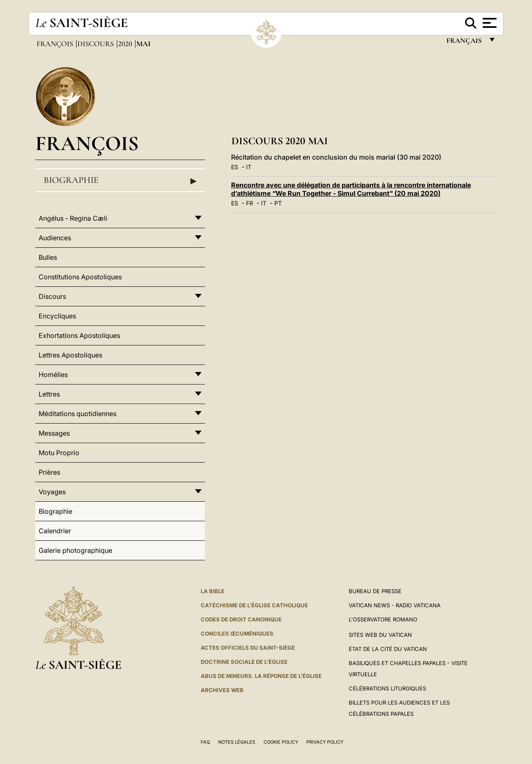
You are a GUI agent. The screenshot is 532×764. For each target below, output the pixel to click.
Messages (54, 433)
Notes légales (237, 742)
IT (249, 167)
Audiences (55, 238)
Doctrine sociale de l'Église (244, 662)
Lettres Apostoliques (70, 355)
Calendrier (55, 531)
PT (278, 203)
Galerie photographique (75, 550)
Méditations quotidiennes (78, 414)
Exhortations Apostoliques (79, 335)
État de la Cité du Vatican (388, 649)
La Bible (213, 591)
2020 (126, 44)
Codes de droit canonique (241, 619)
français (465, 43)
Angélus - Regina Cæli (73, 218)
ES (235, 167)
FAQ (205, 742)
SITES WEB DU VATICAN (380, 635)
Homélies (53, 375)
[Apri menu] (489, 23)
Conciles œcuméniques (237, 633)
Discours (96, 44)
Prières (49, 472)
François (56, 44)
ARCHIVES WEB (222, 690)
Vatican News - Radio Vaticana (395, 605)
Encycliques (57, 316)
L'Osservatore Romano (383, 619)
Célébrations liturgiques (387, 688)
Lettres (49, 394)
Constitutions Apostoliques (80, 277)
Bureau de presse (375, 591)
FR (250, 203)
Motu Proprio (59, 453)
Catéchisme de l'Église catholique (254, 605)
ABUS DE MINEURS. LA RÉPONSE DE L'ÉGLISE (261, 676)
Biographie (120, 180)
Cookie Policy (281, 742)
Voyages (52, 492)
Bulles (48, 257)
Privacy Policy (325, 742)
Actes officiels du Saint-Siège (248, 648)
